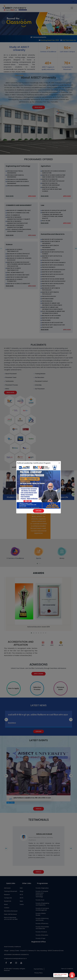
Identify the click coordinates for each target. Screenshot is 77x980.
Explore (39, 511)
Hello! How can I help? (61, 974)
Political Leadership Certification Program (34, 463)
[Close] (59, 463)
